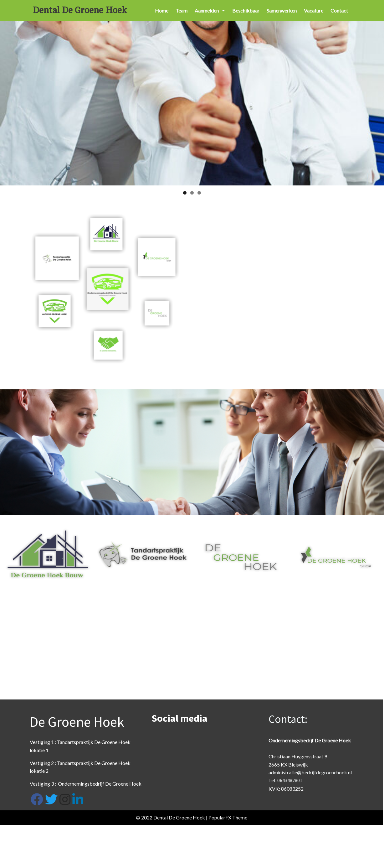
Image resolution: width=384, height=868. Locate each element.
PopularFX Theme (225, 819)
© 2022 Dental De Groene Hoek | (169, 819)
